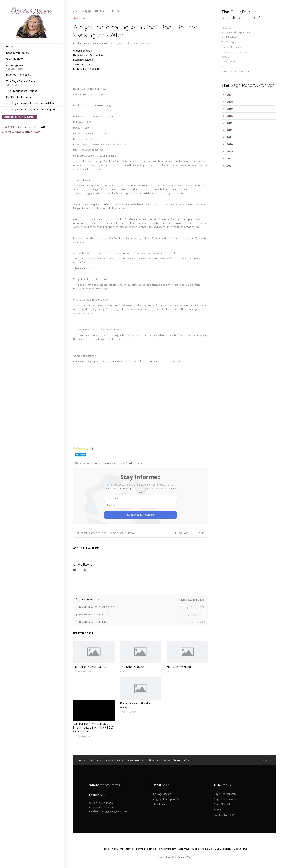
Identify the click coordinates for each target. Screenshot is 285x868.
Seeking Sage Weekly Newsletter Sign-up (31, 109)
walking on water (137, 463)
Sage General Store (225, 794)
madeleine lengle (115, 463)
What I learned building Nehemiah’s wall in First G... (106, 533)
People (225, 57)
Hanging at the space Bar (166, 799)
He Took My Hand (179, 667)
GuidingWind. (185, 857)
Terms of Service (146, 849)
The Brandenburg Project (21, 91)
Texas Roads (229, 61)
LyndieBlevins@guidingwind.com (22, 132)
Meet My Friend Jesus (19, 75)
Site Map (184, 849)
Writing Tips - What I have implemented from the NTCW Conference (93, 728)
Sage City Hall (222, 804)
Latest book (158, 804)
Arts (122, 671)
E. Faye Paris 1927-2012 (190, 533)
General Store (13, 85)
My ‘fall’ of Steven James (90, 667)
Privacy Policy (167, 849)
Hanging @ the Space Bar (236, 32)
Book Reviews (81, 43)
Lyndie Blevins (100, 43)
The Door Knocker (132, 667)
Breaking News (15, 65)
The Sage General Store (21, 81)
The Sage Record (15, 69)
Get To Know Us (202, 849)
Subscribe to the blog (141, 515)
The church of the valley (235, 52)
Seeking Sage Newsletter (236, 71)
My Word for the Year (19, 97)
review (85, 463)
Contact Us (240, 849)
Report (103, 11)
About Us (219, 809)
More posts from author (193, 600)
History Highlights (231, 47)
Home (10, 46)
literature (97, 463)
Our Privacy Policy (224, 815)
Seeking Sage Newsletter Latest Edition (30, 103)
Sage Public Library (225, 799)
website (178, 361)
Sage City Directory (18, 53)
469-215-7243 (10, 127)
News (129, 849)
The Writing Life (82, 671)
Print (119, 11)
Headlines (227, 28)
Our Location (223, 849)
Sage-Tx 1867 (14, 59)
